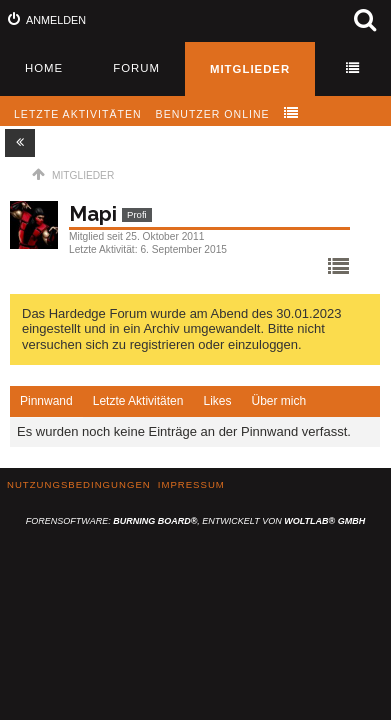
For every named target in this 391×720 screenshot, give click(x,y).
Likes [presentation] (217, 401)
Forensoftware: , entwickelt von (195, 521)
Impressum (191, 484)
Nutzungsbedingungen (79, 484)
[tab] (46, 402)
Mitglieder (250, 69)
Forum (136, 68)
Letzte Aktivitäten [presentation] (138, 401)
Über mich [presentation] (278, 401)
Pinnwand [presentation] (46, 401)
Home (44, 68)
